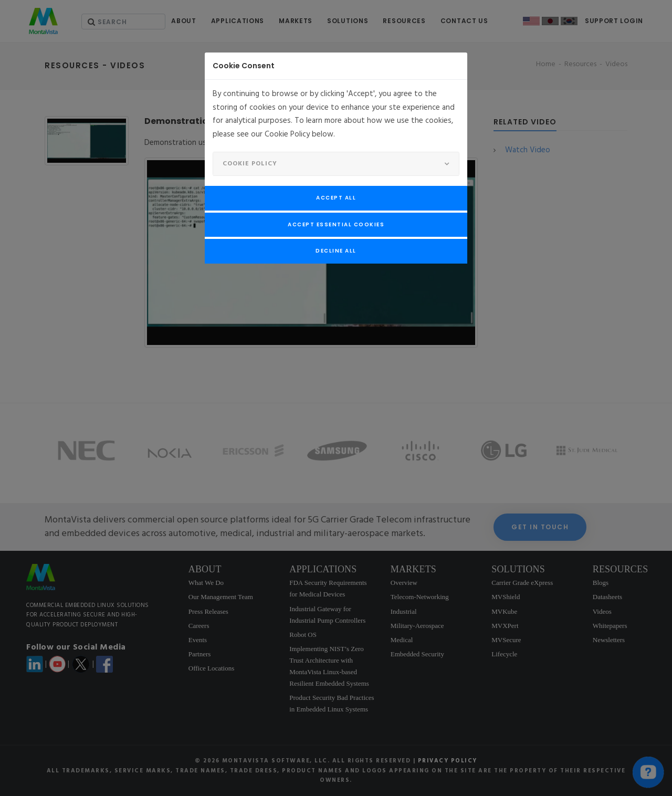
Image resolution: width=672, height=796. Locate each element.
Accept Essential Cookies (336, 224)
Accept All (336, 198)
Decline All (336, 251)
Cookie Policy (250, 164)
